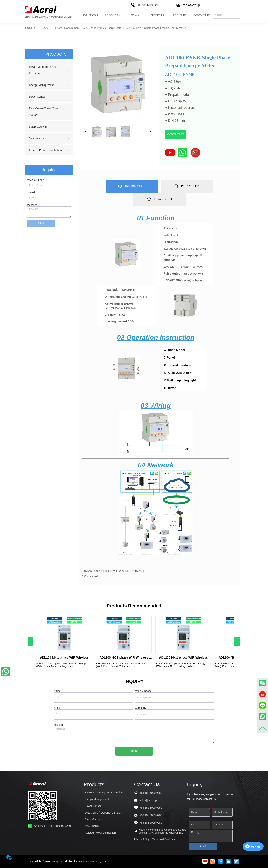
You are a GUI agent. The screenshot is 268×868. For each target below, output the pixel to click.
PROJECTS (157, 15)
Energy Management (67, 28)
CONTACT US (202, 15)
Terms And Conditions (164, 839)
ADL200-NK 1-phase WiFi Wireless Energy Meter (117, 571)
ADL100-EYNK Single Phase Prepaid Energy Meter (156, 28)
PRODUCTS (112, 15)
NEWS (135, 15)
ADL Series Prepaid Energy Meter (103, 28)
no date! (93, 576)
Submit (41, 223)
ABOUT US (180, 15)
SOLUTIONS (90, 15)
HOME (29, 28)
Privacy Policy (142, 839)
